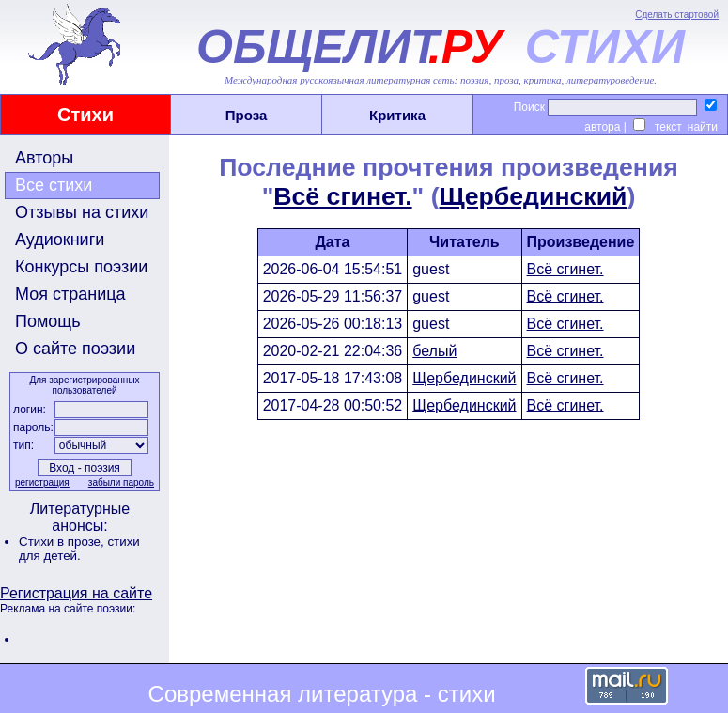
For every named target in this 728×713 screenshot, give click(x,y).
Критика (397, 115)
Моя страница (70, 294)
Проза (247, 115)
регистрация (42, 482)
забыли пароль (121, 482)
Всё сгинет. (342, 196)
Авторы (44, 158)
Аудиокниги (60, 240)
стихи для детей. (79, 549)
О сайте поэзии (75, 349)
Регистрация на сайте (76, 593)
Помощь (48, 321)
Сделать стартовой (677, 15)
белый (434, 351)
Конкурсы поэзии (81, 267)
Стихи (85, 115)
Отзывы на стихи (82, 212)
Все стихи (54, 185)
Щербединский (534, 196)
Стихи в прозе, (63, 542)
